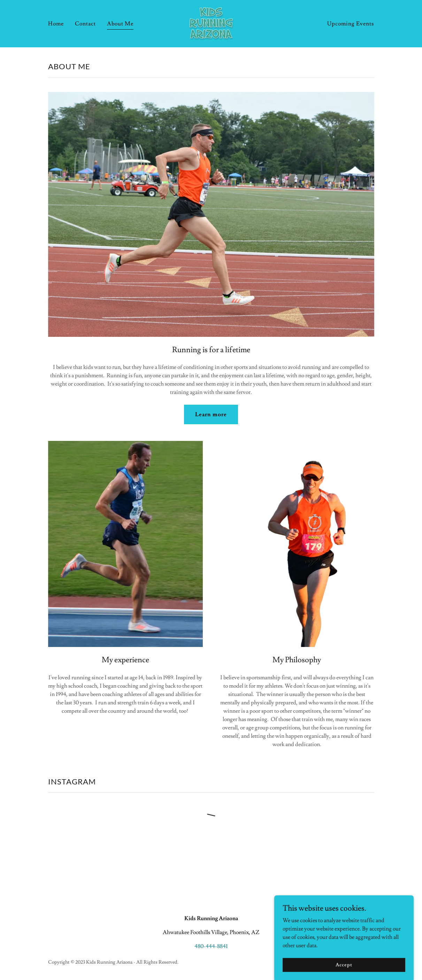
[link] (211, 22)
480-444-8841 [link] (211, 946)
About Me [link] (120, 24)
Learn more (211, 414)
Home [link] (56, 24)
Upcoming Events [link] (351, 24)
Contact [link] (85, 24)
